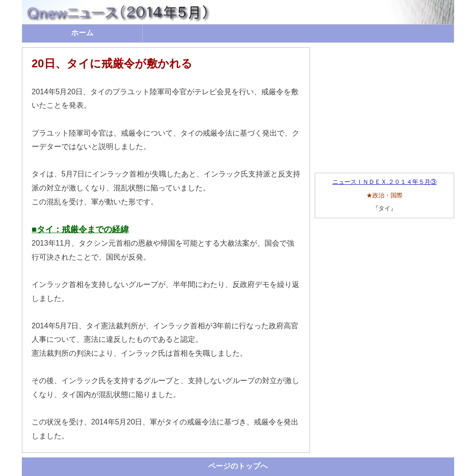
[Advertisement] (384, 105)
